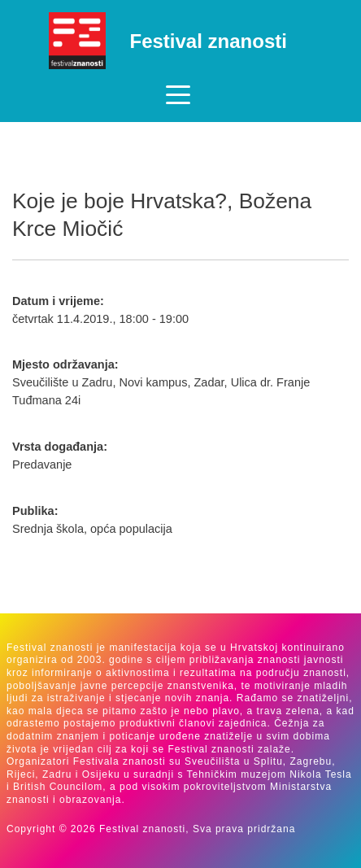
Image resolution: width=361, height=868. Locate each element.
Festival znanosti (209, 41)
